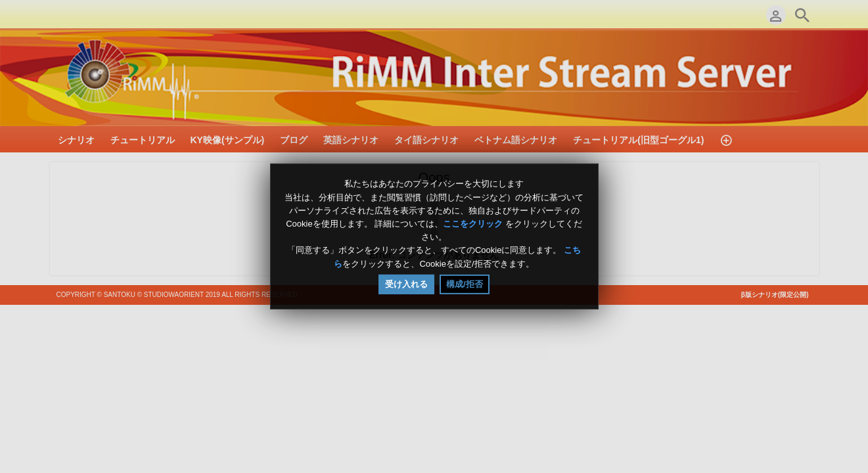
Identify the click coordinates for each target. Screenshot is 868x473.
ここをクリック (473, 224)
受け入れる (406, 284)
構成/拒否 (465, 284)
